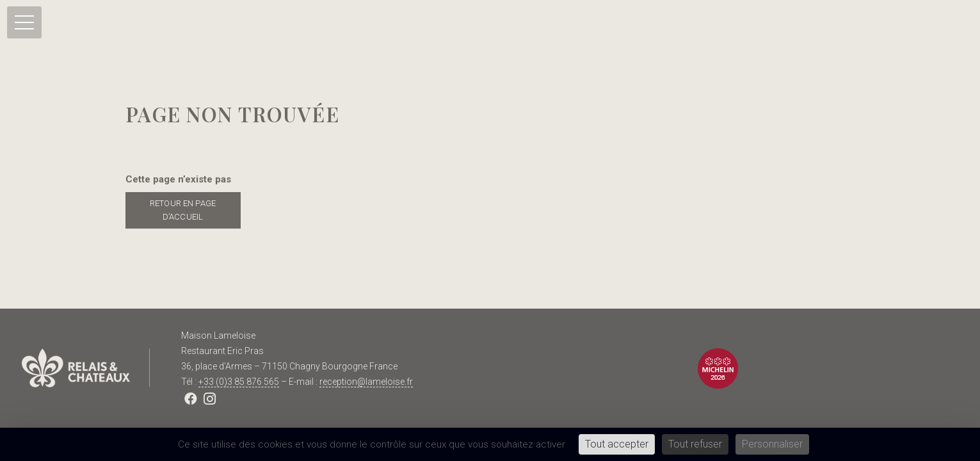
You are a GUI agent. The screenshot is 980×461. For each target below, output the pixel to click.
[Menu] (24, 22)
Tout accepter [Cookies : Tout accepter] (617, 444)
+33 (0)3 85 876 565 (239, 382)
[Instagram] (210, 399)
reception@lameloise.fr (366, 382)
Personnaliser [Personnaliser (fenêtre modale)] (772, 444)
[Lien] (86, 368)
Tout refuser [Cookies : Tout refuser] (695, 444)
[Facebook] (191, 399)
